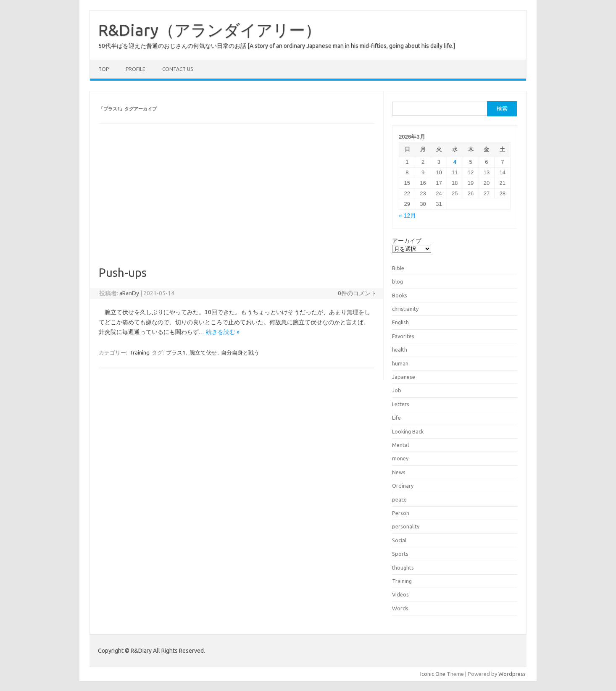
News (399, 472)
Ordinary (403, 486)
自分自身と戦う (240, 352)
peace (399, 499)
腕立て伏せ (203, 352)
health (400, 349)
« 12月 (407, 216)
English (400, 322)
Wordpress (512, 674)
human (400, 363)
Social (399, 540)
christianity (405, 309)
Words (400, 608)
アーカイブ (407, 241)
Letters (401, 404)
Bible (398, 268)
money (400, 458)
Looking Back (408, 431)
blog (398, 281)
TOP (104, 69)
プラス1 (176, 352)
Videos (400, 594)
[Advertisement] (237, 202)
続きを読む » (223, 332)
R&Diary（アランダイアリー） (210, 30)
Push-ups (123, 272)
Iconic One (433, 674)
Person (401, 513)
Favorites (403, 336)
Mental (400, 445)
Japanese (404, 377)
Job (397, 390)
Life (396, 418)
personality (406, 526)
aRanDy (129, 293)
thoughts (403, 568)
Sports (400, 554)
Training (140, 352)
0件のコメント (357, 293)
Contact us (178, 69)
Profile (136, 69)
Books (400, 295)
